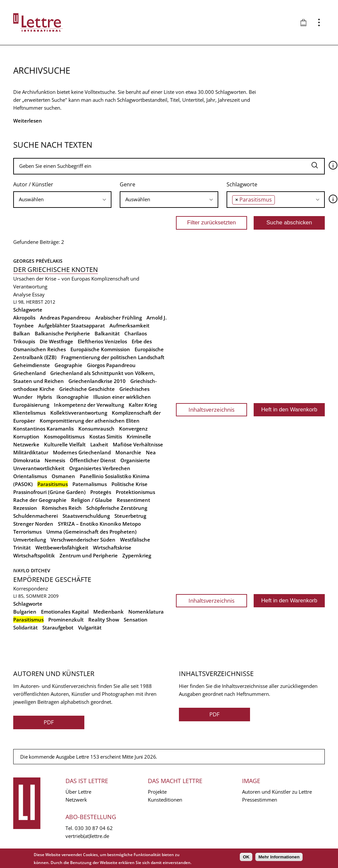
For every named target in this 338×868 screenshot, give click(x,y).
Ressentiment (133, 500)
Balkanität (107, 333)
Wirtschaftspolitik (34, 555)
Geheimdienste (32, 365)
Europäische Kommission (100, 349)
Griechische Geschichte (87, 389)
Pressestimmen (260, 800)
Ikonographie (73, 397)
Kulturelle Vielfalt (65, 444)
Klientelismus (29, 413)
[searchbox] (62, 199)
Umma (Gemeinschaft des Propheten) (91, 532)
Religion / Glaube (92, 500)
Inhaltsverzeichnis (211, 410)
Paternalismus (90, 484)
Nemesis (55, 460)
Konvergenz (133, 429)
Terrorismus (27, 532)
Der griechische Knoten (56, 269)
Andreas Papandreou (65, 318)
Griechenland (29, 373)
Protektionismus (135, 492)
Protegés (101, 492)
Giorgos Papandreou (111, 365)
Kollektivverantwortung (79, 413)
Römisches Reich (62, 508)
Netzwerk (76, 800)
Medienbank (108, 612)
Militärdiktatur (31, 452)
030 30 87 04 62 (94, 828)
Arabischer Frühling (119, 318)
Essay (38, 294)
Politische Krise (129, 484)
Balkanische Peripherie (62, 333)
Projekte (157, 792)
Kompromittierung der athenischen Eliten (90, 421)
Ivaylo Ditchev (32, 570)
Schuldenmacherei (36, 516)
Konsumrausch (96, 429)
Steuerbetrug (130, 516)
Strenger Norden (33, 524)
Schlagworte (242, 184)
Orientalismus (30, 476)
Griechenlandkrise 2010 (97, 381)
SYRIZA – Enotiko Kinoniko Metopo (99, 524)
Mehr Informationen (279, 857)
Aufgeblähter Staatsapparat (72, 325)
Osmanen (63, 476)
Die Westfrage (56, 341)
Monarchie (128, 452)
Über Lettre (78, 792)
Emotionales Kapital (65, 612)
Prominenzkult (66, 620)
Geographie (68, 365)
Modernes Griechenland (82, 452)
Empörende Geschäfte (52, 579)
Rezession (25, 508)
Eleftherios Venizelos (102, 341)
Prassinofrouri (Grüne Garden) (49, 492)
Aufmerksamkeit (129, 325)
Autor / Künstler (33, 184)
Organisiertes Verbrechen (100, 468)
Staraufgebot (58, 627)
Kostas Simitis (106, 436)
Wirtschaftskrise (112, 547)
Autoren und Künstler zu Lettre (277, 792)
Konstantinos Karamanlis (43, 429)
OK (246, 857)
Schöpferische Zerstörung (117, 508)
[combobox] (62, 200)
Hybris (44, 397)
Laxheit (99, 444)
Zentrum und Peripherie (89, 555)
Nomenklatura (146, 612)
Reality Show (104, 620)
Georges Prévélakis (38, 261)
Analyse (22, 294)
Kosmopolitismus (64, 436)
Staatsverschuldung (86, 516)
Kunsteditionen (165, 800)
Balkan (22, 333)
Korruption (26, 436)
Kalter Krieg (143, 405)
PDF (49, 722)
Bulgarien (25, 612)
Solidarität (25, 627)
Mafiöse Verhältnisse (138, 444)
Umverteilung (30, 540)
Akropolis (24, 318)
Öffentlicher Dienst (93, 460)
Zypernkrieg (137, 555)
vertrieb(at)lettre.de (87, 836)
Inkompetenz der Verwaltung (89, 405)
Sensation (136, 620)
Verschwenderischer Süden (83, 540)
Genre (127, 184)
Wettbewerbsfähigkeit (62, 547)
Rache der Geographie (40, 500)
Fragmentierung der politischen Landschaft (113, 357)
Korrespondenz (31, 588)
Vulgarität (90, 627)
